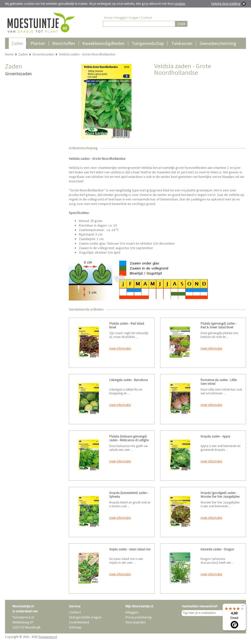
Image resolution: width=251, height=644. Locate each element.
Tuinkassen (182, 43)
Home (108, 18)
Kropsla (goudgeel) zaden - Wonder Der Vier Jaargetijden (220, 495)
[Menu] (243, 607)
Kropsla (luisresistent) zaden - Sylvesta (129, 495)
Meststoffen (64, 43)
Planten (38, 43)
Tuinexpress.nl (48, 637)
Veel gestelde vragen (85, 617)
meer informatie (120, 348)
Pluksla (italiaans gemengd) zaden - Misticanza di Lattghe (129, 438)
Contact (146, 18)
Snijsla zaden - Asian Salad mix (130, 549)
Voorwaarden (136, 622)
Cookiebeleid (79, 622)
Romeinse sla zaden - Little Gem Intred (219, 382)
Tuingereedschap (148, 43)
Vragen (134, 18)
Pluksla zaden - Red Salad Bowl (127, 325)
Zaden (17, 43)
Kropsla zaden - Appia (215, 436)
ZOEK (181, 24)
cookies (180, 4)
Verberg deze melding (226, 4)
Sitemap (75, 627)
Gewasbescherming (218, 43)
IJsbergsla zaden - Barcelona (129, 380)
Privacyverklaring (139, 617)
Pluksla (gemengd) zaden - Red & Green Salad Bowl (219, 325)
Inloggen (121, 18)
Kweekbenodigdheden (103, 43)
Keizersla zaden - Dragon (217, 549)
